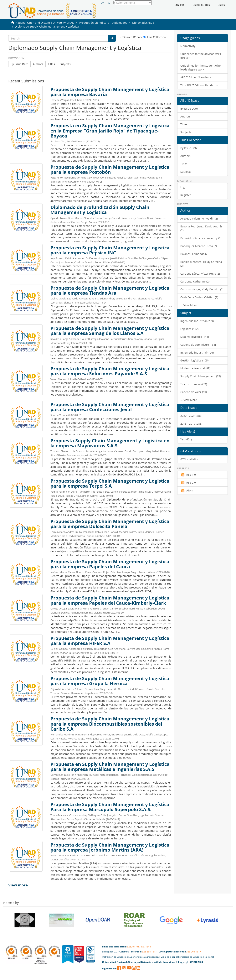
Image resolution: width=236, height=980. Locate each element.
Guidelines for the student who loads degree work (200, 67)
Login (184, 187)
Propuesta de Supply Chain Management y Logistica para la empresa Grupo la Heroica (110, 681)
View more (18, 885)
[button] (181, 5)
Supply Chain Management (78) (201, 376)
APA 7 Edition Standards (196, 77)
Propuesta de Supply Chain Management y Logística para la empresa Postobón (110, 169)
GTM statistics (189, 459)
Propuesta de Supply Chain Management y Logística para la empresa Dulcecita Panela (110, 524)
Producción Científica (93, 23)
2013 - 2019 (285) (191, 424)
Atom (187, 490)
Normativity (188, 46)
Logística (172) (189, 329)
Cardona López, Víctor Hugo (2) (200, 274)
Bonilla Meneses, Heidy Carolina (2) (201, 264)
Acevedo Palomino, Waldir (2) (199, 218)
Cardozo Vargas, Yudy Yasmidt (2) (202, 289)
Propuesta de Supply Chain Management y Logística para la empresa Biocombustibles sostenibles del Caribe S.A (110, 724)
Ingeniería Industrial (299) (197, 321)
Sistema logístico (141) (195, 337)
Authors (38, 64)
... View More (189, 305)
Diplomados (119, 23)
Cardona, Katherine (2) (195, 281)
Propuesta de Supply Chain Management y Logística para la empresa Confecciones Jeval (110, 407)
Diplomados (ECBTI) (145, 23)
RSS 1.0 (188, 475)
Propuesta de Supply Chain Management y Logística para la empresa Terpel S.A (110, 483)
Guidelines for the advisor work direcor (201, 56)
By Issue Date (19, 64)
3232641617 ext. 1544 (139, 947)
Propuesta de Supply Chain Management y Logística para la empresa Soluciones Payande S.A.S (110, 371)
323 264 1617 (149, 952)
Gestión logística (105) (194, 360)
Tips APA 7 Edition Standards (199, 85)
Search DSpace (131, 37)
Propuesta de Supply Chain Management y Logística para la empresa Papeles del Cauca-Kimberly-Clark (110, 600)
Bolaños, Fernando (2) (194, 254)
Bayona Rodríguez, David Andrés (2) (201, 228)
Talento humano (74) (194, 384)
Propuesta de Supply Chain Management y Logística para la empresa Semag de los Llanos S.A (110, 331)
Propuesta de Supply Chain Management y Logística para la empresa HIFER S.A (110, 641)
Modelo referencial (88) (195, 368)
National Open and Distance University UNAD (45, 23)
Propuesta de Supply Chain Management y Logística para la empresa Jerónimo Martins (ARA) (110, 847)
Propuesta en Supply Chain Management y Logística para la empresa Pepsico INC (110, 250)
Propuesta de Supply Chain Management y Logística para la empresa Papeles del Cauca (110, 564)
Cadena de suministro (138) (198, 345)
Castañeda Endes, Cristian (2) (199, 297)
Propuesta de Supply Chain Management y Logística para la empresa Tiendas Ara (110, 290)
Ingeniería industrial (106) (197, 353)
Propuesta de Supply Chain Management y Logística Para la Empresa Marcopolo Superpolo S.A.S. (110, 807)
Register (186, 195)
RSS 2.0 (188, 483)
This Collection (155, 37)
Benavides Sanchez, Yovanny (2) (201, 238)
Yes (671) (186, 439)
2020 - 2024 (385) (191, 416)
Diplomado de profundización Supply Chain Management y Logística (100, 210)
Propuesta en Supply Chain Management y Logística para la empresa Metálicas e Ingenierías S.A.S (110, 767)
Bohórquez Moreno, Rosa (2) (199, 246)
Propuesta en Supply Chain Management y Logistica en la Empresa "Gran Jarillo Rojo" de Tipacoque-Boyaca (110, 131)
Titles (51, 64)
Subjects (65, 64)
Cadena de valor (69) (194, 392)
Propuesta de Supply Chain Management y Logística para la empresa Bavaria (110, 92)
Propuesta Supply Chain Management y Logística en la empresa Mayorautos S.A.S (110, 443)
